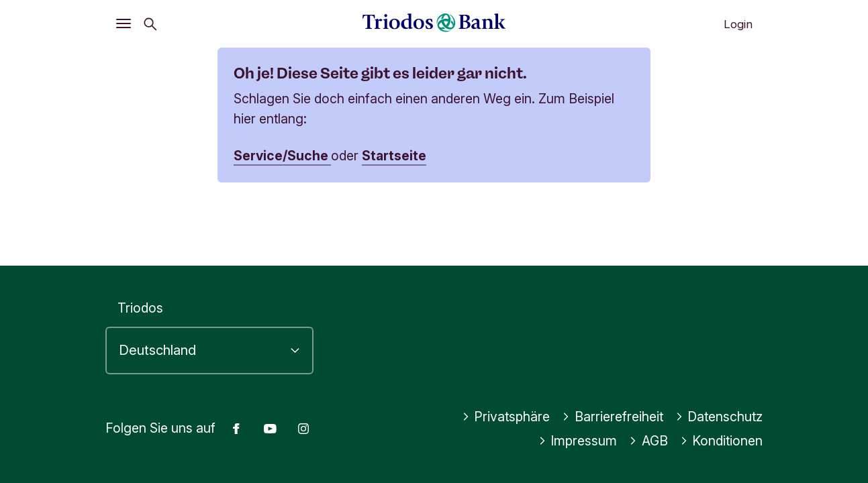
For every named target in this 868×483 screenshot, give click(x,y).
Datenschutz (719, 417)
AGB (648, 441)
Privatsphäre (506, 417)
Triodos (140, 308)
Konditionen (722, 441)
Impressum (578, 441)
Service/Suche (282, 156)
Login (738, 24)
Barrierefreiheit (613, 417)
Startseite (394, 156)
